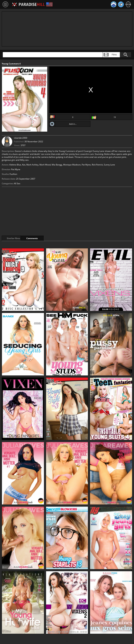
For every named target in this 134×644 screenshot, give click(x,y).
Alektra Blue (15, 165)
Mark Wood (45, 165)
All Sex (17, 183)
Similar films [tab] (14, 238)
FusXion (13, 174)
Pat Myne (86, 165)
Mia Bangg (57, 165)
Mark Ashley (32, 165)
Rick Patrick (97, 165)
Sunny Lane (109, 165)
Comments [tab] (42, 238)
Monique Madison (72, 165)
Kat (24, 165)
